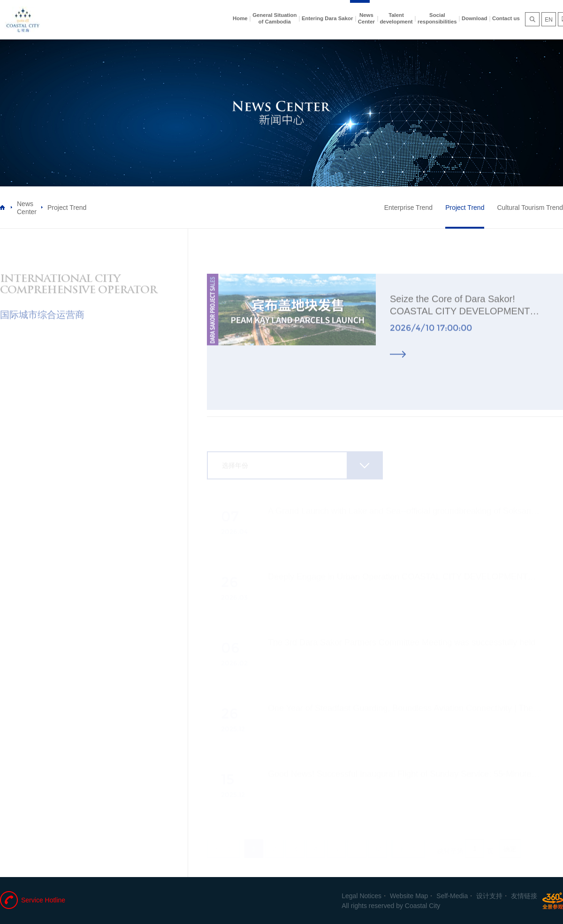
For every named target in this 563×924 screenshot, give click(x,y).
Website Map (409, 896)
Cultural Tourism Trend (530, 208)
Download (474, 18)
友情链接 (524, 896)
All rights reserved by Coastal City (391, 906)
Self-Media (452, 896)
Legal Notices (361, 896)
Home (240, 18)
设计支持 (489, 896)
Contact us (506, 18)
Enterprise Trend (409, 208)
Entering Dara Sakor (327, 18)
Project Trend (465, 208)
